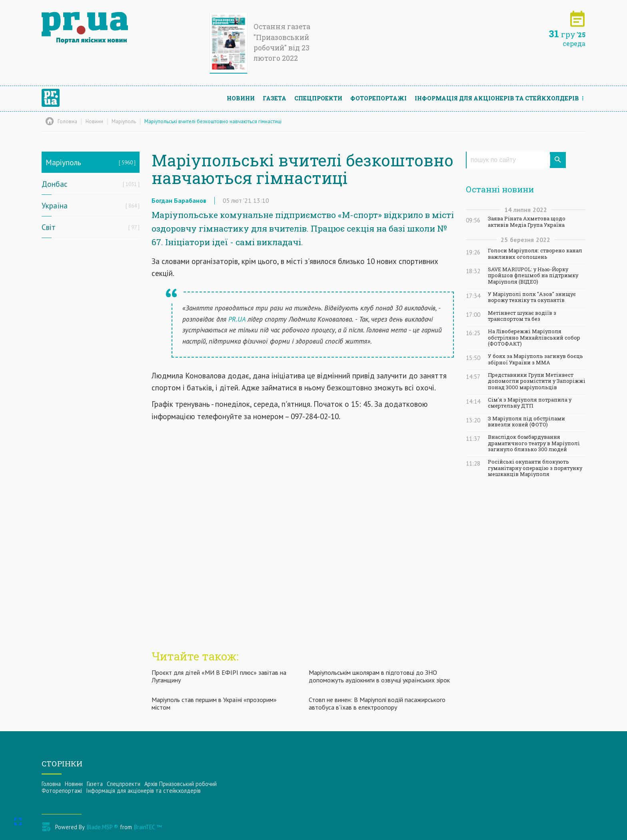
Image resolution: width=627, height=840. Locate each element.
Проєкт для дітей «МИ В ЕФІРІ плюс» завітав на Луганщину (219, 676)
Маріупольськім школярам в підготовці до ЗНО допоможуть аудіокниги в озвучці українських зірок (379, 676)
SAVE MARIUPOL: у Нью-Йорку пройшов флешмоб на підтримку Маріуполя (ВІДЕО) (533, 276)
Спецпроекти (318, 98)
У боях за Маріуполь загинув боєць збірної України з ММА (535, 359)
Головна (51, 784)
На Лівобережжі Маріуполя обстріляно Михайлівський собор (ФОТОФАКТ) (534, 338)
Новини (241, 98)
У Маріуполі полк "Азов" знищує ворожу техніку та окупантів (532, 297)
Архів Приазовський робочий (181, 784)
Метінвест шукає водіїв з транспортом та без (522, 316)
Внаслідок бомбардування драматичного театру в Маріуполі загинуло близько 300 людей (534, 443)
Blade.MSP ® (102, 827)
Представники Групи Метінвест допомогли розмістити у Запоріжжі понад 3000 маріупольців (537, 381)
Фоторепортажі (378, 98)
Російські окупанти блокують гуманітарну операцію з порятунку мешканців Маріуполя (535, 468)
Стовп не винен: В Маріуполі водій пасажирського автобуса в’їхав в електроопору (377, 703)
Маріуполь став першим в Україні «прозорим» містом (214, 703)
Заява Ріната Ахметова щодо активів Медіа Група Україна (527, 222)
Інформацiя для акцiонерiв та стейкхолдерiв (497, 98)
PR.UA (237, 319)
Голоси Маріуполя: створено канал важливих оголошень (535, 254)
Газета (275, 98)
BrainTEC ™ (148, 827)
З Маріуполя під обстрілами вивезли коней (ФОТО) (526, 422)
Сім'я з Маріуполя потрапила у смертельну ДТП (530, 403)
